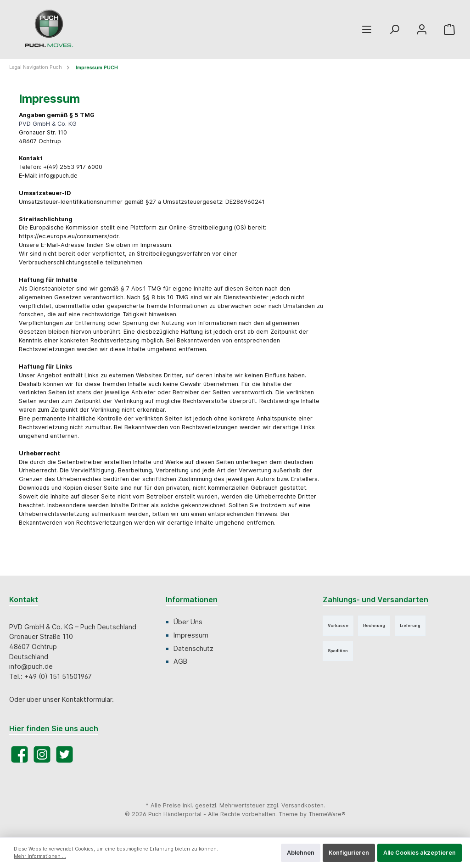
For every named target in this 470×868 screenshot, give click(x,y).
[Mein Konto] (422, 30)
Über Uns (188, 622)
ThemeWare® (327, 814)
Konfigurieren (349, 853)
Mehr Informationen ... (40, 856)
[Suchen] (394, 30)
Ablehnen (301, 853)
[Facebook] (20, 754)
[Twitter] (64, 754)
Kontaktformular (87, 699)
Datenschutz (193, 648)
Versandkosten (302, 805)
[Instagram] (42, 754)
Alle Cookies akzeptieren (420, 853)
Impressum (191, 635)
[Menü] (367, 30)
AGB (180, 661)
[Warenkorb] (449, 30)
